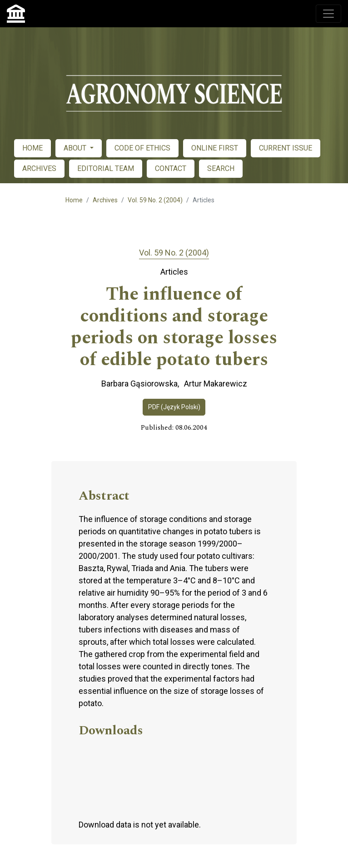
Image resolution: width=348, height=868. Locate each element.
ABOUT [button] (76, 148)
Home (74, 200)
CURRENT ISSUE (286, 148)
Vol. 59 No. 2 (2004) (155, 200)
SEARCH (221, 168)
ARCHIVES (39, 168)
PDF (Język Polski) (174, 407)
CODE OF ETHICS (142, 148)
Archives (105, 200)
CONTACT (171, 168)
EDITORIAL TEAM (106, 168)
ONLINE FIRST (215, 148)
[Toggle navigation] (328, 14)
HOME (32, 148)
